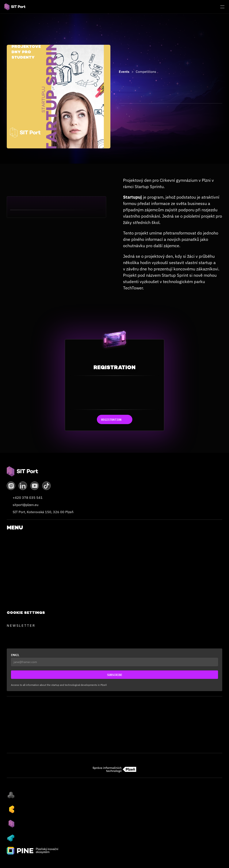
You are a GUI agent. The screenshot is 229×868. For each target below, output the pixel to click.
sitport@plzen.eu (26, 505)
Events (124, 72)
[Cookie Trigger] (26, 613)
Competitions (146, 72)
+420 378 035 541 (28, 498)
